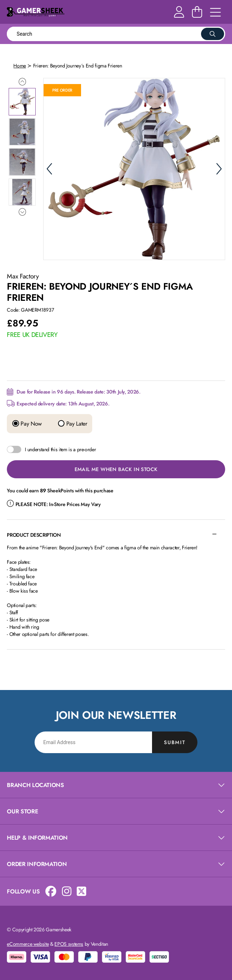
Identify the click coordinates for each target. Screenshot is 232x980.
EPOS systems (69, 944)
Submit (175, 742)
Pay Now (27, 424)
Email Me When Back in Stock (116, 469)
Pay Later (73, 424)
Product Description (34, 535)
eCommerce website (28, 944)
